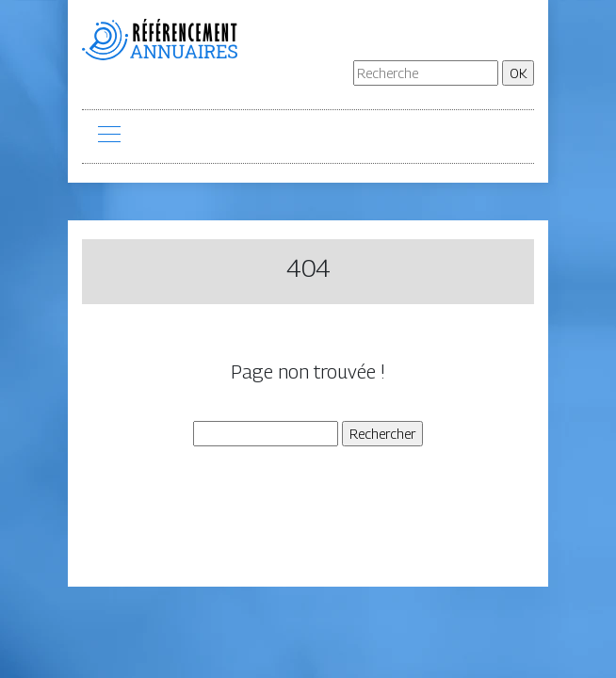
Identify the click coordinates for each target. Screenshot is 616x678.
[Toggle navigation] (108, 137)
